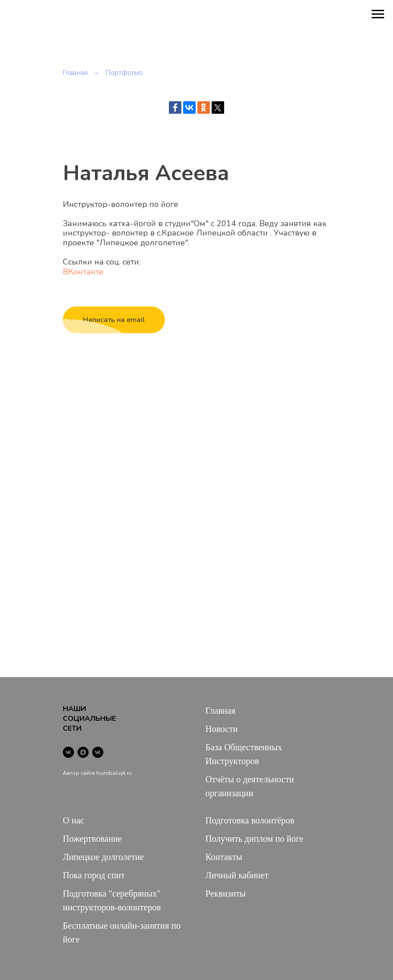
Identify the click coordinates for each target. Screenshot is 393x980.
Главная (75, 73)
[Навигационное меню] (378, 14)
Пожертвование (92, 839)
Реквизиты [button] (225, 893)
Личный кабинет (237, 875)
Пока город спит (94, 875)
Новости (222, 729)
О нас (74, 820)
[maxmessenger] (83, 752)
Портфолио (124, 73)
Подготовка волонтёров (250, 820)
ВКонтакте (83, 272)
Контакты (224, 857)
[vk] (68, 752)
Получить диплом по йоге (254, 839)
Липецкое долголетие (103, 857)
